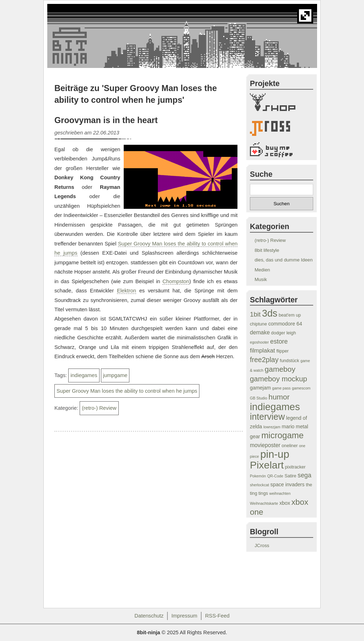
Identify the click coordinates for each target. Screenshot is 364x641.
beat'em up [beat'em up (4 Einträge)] (290, 315)
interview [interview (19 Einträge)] (267, 417)
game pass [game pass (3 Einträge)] (282, 388)
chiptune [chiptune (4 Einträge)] (258, 324)
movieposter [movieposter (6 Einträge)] (265, 445)
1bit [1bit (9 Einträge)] (255, 314)
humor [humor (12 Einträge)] (279, 397)
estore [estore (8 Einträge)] (279, 341)
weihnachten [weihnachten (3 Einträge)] (280, 493)
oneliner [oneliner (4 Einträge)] (290, 446)
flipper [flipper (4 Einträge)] (282, 351)
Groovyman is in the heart (106, 120)
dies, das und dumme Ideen (283, 260)
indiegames (84, 375)
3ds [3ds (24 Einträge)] (270, 313)
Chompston (176, 281)
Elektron (127, 291)
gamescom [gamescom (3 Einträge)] (301, 388)
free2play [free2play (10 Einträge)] (264, 360)
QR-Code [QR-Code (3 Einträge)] (275, 476)
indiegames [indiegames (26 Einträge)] (275, 407)
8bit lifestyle (267, 250)
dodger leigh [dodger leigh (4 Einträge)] (284, 333)
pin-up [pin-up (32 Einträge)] (275, 454)
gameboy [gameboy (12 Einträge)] (280, 369)
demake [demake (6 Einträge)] (260, 332)
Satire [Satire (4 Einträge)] (290, 476)
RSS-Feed (217, 616)
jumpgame (115, 375)
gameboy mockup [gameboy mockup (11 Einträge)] (279, 379)
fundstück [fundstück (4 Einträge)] (289, 361)
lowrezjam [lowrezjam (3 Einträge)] (272, 427)
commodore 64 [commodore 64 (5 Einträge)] (285, 324)
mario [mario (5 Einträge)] (288, 427)
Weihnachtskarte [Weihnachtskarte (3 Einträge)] (264, 503)
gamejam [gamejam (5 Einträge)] (260, 388)
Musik (261, 279)
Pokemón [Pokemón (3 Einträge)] (258, 476)
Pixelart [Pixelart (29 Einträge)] (267, 465)
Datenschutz (149, 616)
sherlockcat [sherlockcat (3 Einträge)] (259, 485)
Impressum (184, 616)
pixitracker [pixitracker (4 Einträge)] (295, 467)
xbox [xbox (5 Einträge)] (285, 503)
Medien (262, 270)
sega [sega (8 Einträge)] (304, 475)
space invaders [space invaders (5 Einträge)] (288, 484)
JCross (262, 545)
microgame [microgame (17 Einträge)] (282, 435)
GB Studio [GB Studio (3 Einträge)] (259, 398)
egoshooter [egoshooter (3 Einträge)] (259, 342)
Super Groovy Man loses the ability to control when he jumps (127, 391)
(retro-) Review (99, 408)
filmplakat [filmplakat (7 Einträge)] (263, 351)
